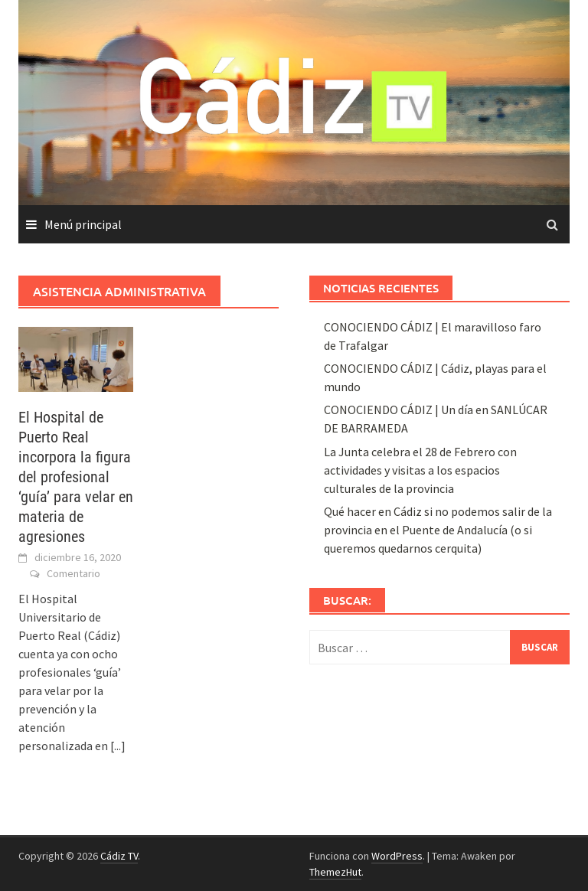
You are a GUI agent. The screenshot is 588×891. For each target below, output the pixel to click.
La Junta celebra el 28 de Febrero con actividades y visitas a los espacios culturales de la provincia (420, 470)
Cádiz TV (119, 856)
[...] (118, 746)
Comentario (73, 573)
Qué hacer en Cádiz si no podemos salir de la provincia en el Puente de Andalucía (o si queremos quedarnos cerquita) (438, 530)
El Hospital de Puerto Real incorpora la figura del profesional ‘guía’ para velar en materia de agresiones (76, 477)
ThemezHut (335, 872)
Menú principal (83, 224)
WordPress (397, 856)
